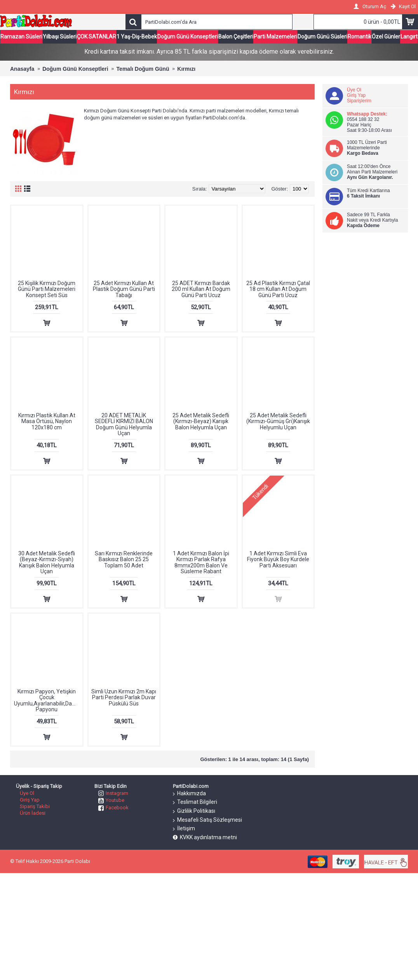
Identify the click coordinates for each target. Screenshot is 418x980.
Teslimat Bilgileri (195, 802)
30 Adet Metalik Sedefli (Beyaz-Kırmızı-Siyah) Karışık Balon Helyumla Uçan (47, 562)
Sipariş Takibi (35, 806)
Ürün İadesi (33, 813)
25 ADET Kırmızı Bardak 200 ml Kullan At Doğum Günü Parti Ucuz (201, 289)
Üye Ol (354, 90)
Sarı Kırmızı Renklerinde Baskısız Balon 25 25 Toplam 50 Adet (124, 559)
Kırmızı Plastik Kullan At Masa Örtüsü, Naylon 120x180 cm (47, 421)
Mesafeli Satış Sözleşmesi (207, 820)
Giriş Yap (356, 95)
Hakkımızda (189, 794)
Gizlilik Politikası (194, 811)
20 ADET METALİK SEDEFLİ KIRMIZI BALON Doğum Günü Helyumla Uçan (124, 424)
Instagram (113, 793)
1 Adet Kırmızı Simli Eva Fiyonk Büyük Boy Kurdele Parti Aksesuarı (278, 559)
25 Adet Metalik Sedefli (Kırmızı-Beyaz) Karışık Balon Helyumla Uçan (201, 421)
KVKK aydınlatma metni (205, 837)
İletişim (184, 829)
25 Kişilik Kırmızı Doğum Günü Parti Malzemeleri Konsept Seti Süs (47, 289)
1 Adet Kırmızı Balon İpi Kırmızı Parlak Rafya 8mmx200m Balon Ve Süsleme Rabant (201, 562)
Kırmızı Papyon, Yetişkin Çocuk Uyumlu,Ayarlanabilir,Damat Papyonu (48, 700)
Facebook (113, 808)
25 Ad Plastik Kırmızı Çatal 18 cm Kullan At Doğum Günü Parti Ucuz (278, 289)
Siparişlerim (359, 101)
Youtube (111, 800)
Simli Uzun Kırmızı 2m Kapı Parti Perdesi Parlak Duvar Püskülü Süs (124, 697)
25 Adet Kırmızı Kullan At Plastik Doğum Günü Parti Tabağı (124, 289)
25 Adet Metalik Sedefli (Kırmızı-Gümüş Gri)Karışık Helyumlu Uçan (278, 421)
